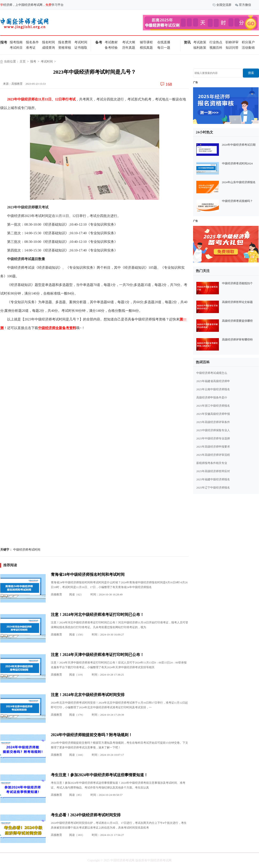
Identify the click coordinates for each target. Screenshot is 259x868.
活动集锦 (248, 48)
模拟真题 (146, 48)
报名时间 (48, 42)
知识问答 (232, 48)
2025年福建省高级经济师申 (213, 381)
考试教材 (111, 42)
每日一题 (164, 48)
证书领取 (81, 48)
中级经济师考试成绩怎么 (212, 373)
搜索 (251, 73)
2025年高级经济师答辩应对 (213, 471)
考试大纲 (129, 42)
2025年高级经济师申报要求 (213, 447)
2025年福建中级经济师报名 (213, 479)
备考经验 (111, 48)
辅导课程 (146, 42)
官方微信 (243, 5)
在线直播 (164, 42)
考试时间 (81, 42)
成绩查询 (48, 48)
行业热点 (216, 42)
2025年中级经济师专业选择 (213, 438)
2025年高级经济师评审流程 (213, 455)
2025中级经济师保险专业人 (213, 430)
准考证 (31, 48)
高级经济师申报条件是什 (212, 397)
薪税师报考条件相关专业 (212, 463)
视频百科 (216, 48)
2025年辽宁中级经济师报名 (213, 488)
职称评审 (232, 42)
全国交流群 (222, 5)
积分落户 (248, 42)
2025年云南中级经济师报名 (213, 389)
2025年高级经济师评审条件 (213, 422)
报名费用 (65, 42)
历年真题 (129, 48)
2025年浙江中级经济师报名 (213, 406)
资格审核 (65, 48)
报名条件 (32, 42)
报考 (33, 62)
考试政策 (200, 42)
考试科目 (16, 48)
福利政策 (200, 48)
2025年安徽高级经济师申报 (213, 414)
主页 (23, 62)
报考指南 (16, 42)
